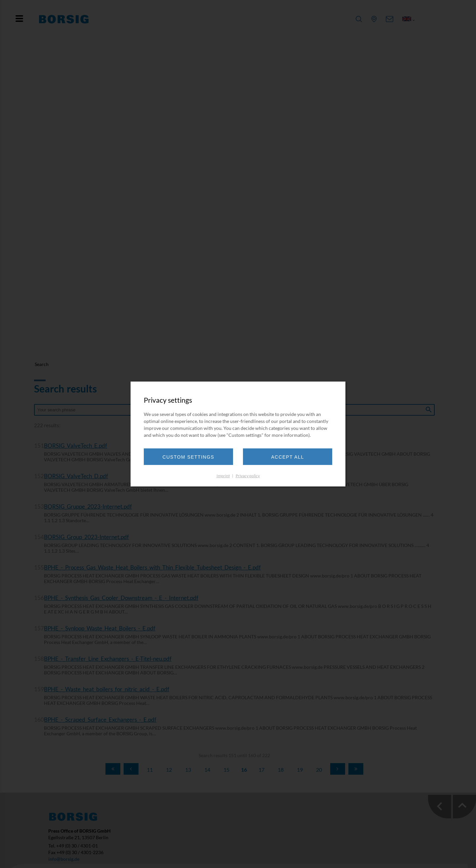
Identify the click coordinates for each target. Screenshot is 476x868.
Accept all (288, 457)
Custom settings (189, 457)
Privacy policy (248, 476)
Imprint (223, 476)
